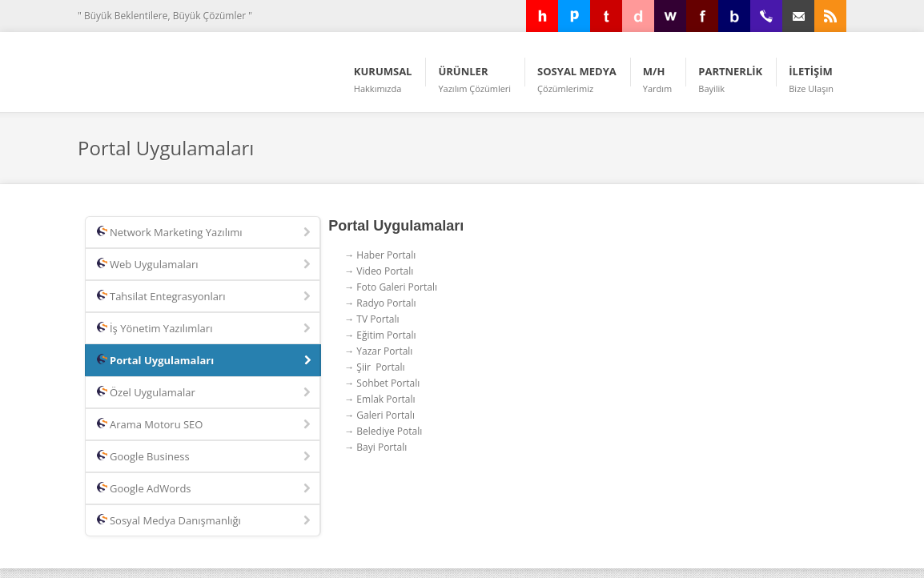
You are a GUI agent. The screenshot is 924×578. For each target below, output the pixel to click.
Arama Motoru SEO (205, 425)
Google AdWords (205, 489)
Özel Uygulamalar (205, 393)
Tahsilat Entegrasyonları (205, 297)
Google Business (205, 457)
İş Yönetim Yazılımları (205, 329)
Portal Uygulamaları (205, 361)
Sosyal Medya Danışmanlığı (205, 521)
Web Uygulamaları (205, 265)
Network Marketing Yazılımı (205, 233)
